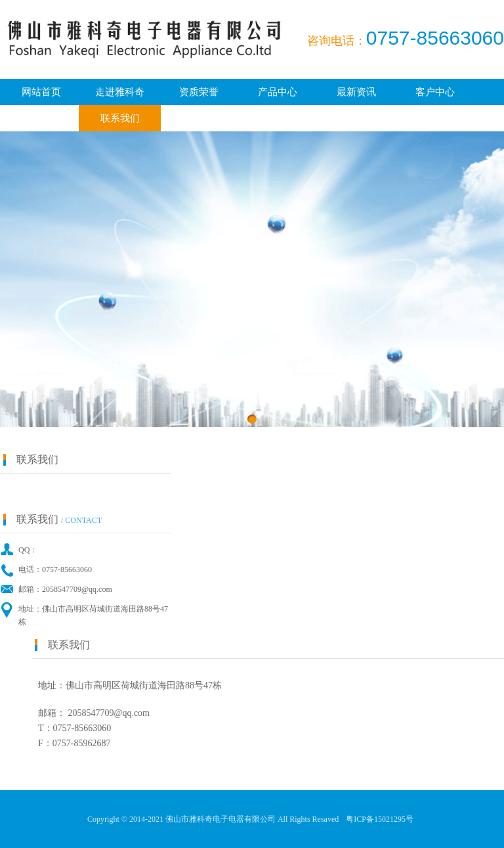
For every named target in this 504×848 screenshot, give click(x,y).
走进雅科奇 (120, 92)
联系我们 (120, 118)
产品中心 (278, 92)
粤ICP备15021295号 (380, 819)
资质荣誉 (199, 92)
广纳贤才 (41, 118)
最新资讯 (356, 92)
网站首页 (41, 92)
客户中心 (435, 92)
